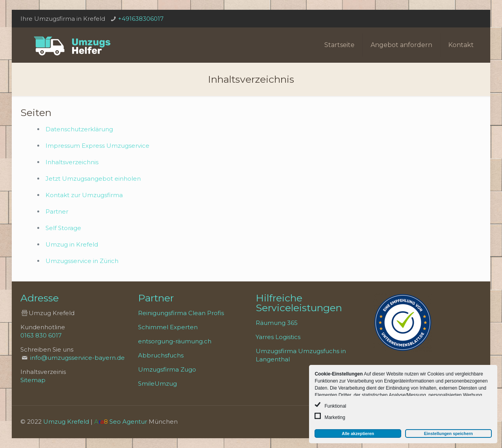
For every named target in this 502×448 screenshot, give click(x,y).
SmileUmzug (157, 384)
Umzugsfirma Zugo (167, 369)
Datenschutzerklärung (79, 129)
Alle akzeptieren (358, 433)
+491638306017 (141, 19)
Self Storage (63, 228)
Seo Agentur (128, 422)
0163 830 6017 (41, 335)
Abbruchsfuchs (161, 355)
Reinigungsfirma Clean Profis (181, 313)
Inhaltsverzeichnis (72, 162)
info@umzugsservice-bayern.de (77, 358)
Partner (57, 211)
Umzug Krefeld (66, 422)
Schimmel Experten (168, 327)
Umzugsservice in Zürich (82, 261)
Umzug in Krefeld (72, 244)
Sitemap (33, 380)
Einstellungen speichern (448, 433)
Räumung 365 (277, 323)
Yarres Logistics (278, 337)
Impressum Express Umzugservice (97, 146)
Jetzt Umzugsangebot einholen (93, 179)
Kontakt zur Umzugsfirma (84, 195)
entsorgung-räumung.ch (175, 341)
